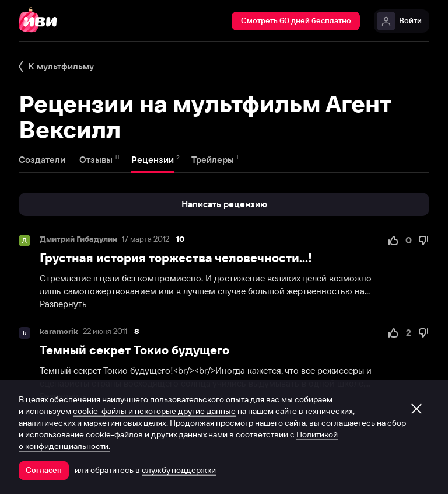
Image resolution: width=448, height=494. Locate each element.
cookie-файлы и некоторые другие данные (154, 411)
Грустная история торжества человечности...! (176, 258)
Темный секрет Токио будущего (134, 350)
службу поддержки (179, 470)
